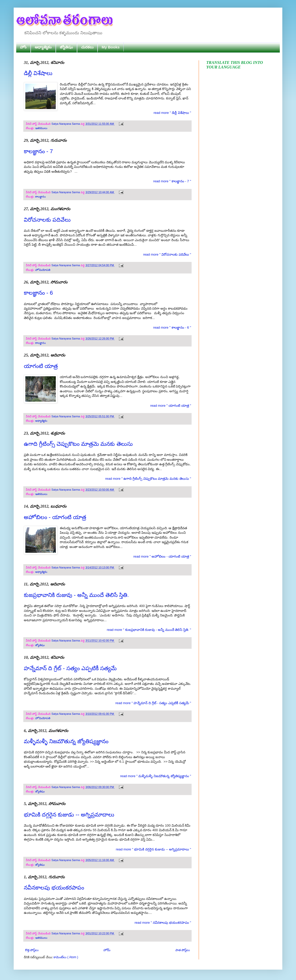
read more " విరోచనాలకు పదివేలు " (167, 254)
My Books (111, 47)
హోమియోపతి (43, 270)
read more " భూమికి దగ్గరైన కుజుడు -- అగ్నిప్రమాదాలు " (153, 849)
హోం (23, 47)
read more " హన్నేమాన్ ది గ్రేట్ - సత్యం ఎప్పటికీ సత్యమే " (153, 703)
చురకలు (87, 47)
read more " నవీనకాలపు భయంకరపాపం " (163, 923)
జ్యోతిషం (66, 47)
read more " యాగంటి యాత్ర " (171, 406)
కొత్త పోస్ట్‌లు (32, 950)
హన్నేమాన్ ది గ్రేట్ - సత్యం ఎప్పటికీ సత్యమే (70, 668)
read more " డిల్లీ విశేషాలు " (172, 113)
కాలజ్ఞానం (40, 197)
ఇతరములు (41, 128)
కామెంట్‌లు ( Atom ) (66, 957)
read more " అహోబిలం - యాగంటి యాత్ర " (162, 556)
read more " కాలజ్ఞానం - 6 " (172, 327)
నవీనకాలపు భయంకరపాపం (54, 888)
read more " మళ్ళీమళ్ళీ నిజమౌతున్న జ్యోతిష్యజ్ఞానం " (156, 776)
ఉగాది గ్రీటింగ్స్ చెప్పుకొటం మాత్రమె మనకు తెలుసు (78, 444)
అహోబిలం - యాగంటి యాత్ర (55, 517)
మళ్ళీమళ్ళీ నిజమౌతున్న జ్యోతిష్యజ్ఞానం (66, 741)
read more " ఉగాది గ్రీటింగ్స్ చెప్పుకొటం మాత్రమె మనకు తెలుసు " (148, 479)
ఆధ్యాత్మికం (43, 47)
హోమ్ (107, 950)
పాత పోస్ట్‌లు (183, 950)
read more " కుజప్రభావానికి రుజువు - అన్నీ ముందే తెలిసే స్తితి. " (149, 630)
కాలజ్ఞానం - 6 (38, 293)
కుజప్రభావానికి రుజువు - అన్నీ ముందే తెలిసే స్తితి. (76, 595)
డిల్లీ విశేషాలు (38, 73)
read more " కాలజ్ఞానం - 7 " (172, 181)
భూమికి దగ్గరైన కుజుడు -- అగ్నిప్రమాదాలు (69, 815)
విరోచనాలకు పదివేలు (47, 220)
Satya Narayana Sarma (66, 124)
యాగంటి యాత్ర (41, 366)
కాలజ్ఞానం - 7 (38, 151)
